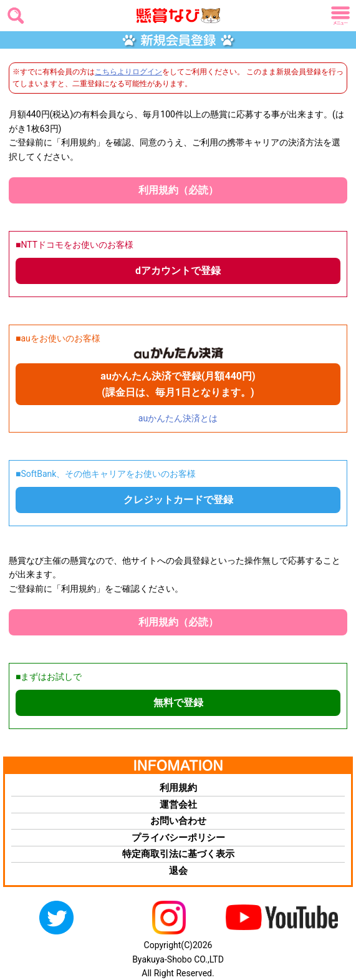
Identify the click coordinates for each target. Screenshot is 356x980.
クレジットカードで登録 (178, 500)
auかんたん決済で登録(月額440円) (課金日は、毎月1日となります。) (178, 384)
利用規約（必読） (178, 190)
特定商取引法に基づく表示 (178, 854)
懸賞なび (161, 16)
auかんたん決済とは (178, 418)
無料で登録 (178, 703)
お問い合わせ (178, 821)
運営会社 (178, 805)
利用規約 (178, 788)
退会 (178, 871)
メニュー (339, 16)
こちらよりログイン (128, 72)
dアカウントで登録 (178, 271)
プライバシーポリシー (178, 838)
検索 (14, 12)
